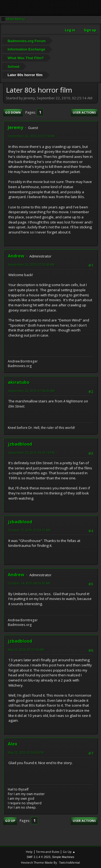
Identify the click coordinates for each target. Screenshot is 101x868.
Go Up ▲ (69, 852)
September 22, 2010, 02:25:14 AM (31, 136)
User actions (84, 112)
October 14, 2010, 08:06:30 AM (29, 583)
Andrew (16, 256)
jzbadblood (20, 444)
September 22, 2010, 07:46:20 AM (31, 391)
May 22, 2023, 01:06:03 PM (26, 752)
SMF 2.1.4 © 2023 (39, 857)
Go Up (10, 821)
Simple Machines (63, 857)
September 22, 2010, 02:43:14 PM (31, 452)
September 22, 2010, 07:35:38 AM (31, 264)
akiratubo (19, 382)
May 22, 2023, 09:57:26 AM (26, 650)
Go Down (13, 112)
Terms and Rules (48, 852)
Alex (13, 744)
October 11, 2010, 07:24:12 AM (29, 530)
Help (29, 852)
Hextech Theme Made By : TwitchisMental (50, 862)
